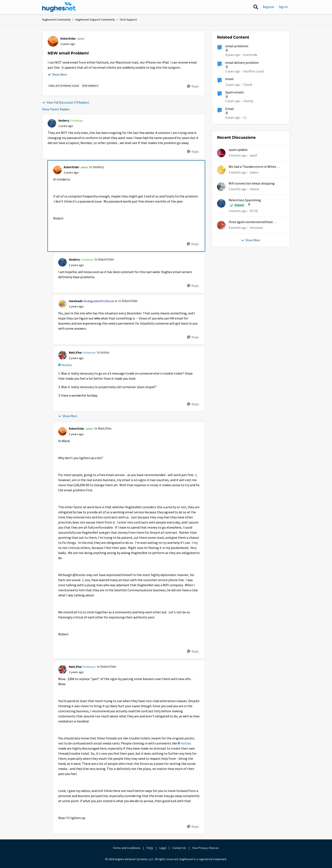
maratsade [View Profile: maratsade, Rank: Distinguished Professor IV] (76, 301)
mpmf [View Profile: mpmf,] (253, 155)
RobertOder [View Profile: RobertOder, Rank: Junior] (68, 39)
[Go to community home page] (59, 7)
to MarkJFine (103, 428)
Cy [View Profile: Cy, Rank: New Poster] (245, 117)
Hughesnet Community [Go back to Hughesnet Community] (56, 19)
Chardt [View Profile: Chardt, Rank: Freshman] (248, 85)
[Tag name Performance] (90, 86)
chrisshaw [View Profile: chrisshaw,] (256, 228)
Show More (57, 74)
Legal (163, 848)
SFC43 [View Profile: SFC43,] (254, 211)
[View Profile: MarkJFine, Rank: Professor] (62, 355)
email (229, 79)
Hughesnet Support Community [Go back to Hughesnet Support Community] (95, 19)
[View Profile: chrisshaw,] (221, 225)
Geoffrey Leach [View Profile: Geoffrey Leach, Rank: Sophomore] (254, 71)
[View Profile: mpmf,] (221, 153)
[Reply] (193, 86)
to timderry (97, 167)
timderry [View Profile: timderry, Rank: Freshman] (64, 121)
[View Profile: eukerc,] (221, 170)
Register (268, 7)
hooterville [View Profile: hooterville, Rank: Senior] (250, 55)
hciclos (67, 365)
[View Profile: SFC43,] (221, 203)
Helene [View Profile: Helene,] (254, 189)
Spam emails (235, 92)
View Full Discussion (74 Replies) (66, 102)
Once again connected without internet (251, 222)
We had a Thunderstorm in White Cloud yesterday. (252, 167)
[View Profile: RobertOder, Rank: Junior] (53, 41)
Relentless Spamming (245, 200)
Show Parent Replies (56, 109)
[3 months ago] (238, 156)
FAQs (150, 848)
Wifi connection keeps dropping (252, 183)
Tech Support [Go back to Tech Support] (128, 19)
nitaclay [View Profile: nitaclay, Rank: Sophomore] (248, 101)
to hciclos (103, 352)
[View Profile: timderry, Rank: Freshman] (52, 123)
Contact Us (179, 848)
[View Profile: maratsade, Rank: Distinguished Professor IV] (62, 304)
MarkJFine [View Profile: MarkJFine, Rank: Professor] (75, 353)
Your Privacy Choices (206, 848)
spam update (238, 150)
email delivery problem (242, 63)
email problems (237, 46)
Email (230, 109)
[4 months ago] (238, 228)
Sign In (283, 7)
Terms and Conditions (127, 848)
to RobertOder (104, 259)
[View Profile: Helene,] (221, 187)
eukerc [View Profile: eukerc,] (254, 172)
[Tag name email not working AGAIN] (64, 86)
